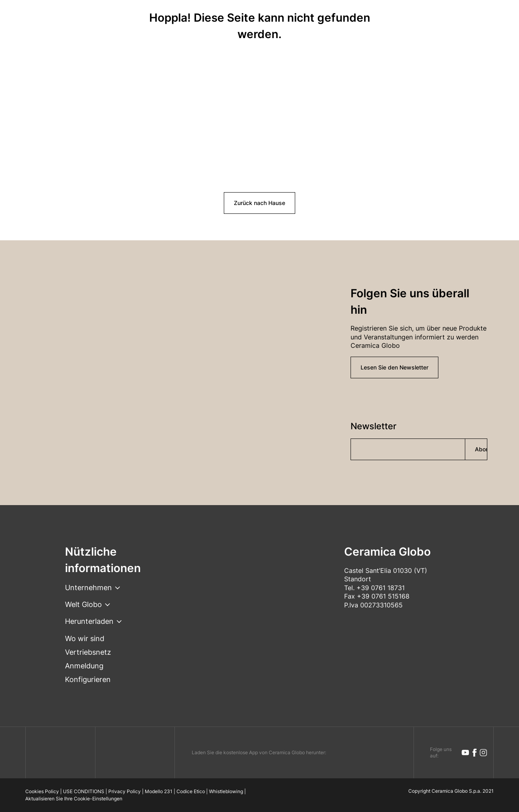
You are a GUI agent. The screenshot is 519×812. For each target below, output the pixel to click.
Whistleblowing (226, 791)
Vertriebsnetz (88, 652)
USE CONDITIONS (84, 791)
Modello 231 (159, 791)
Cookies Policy (42, 791)
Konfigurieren (88, 679)
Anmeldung (84, 666)
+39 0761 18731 (381, 588)
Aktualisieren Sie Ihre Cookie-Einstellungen (74, 799)
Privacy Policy (125, 791)
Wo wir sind (85, 638)
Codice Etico (191, 791)
